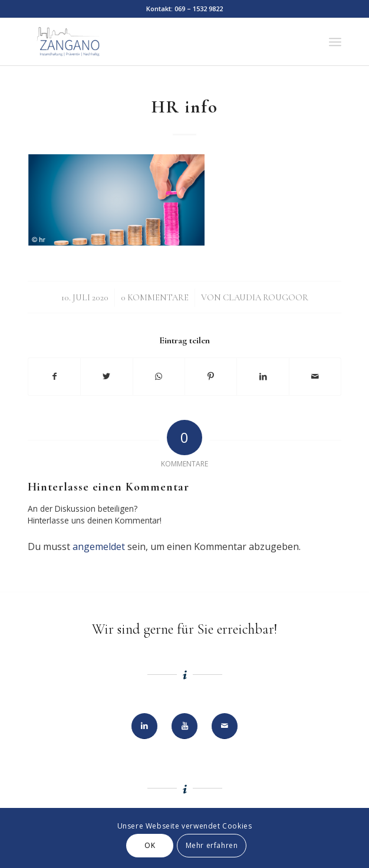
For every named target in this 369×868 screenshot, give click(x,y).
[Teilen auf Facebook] (54, 376)
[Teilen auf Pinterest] (211, 376)
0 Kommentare (155, 297)
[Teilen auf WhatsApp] (159, 376)
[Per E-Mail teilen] (315, 376)
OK (150, 845)
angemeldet (99, 546)
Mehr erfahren (212, 845)
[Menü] (335, 42)
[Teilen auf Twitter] (106, 376)
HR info (185, 107)
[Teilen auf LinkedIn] (263, 376)
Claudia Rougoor (266, 297)
